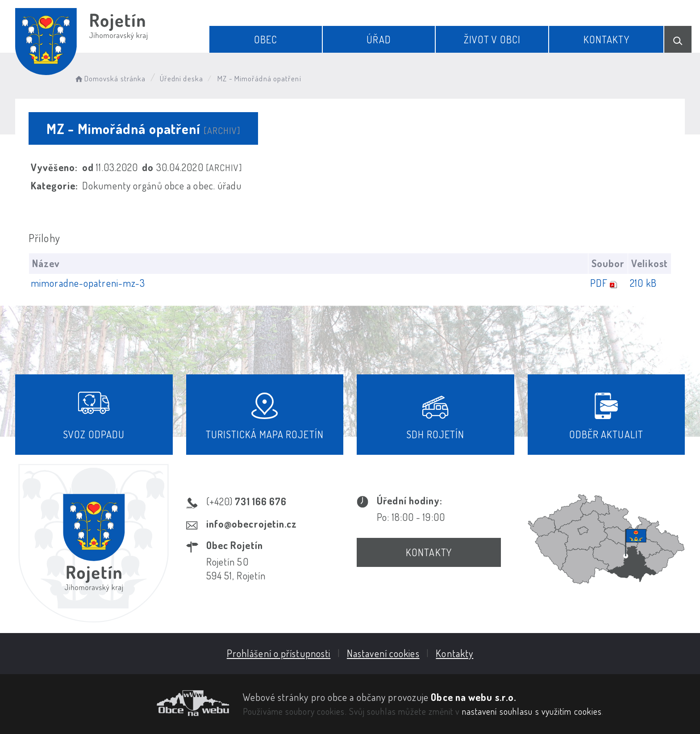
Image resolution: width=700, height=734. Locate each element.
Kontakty (606, 39)
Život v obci (492, 39)
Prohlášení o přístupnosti (279, 653)
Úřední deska (181, 78)
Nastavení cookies (383, 653)
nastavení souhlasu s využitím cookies (532, 711)
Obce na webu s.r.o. (473, 697)
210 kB (643, 283)
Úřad (379, 39)
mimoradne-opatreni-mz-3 (88, 283)
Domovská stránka (110, 78)
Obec (266, 39)
